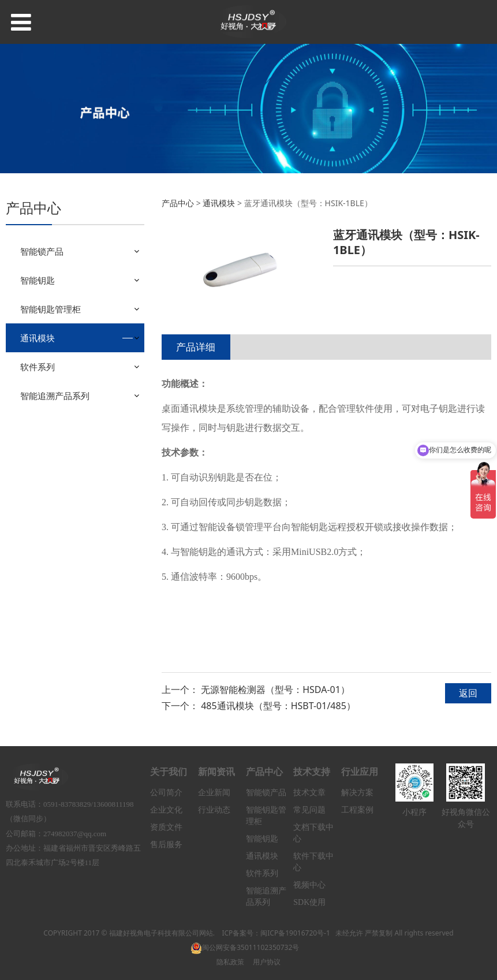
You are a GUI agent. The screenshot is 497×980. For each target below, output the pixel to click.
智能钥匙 (38, 280)
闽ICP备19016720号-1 (295, 933)
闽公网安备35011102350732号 (245, 947)
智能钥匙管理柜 (51, 309)
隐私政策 (230, 962)
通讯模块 (38, 338)
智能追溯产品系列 (55, 396)
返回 (468, 693)
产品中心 (178, 203)
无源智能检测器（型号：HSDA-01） (275, 690)
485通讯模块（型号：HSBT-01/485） (278, 706)
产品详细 (196, 347)
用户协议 (267, 962)
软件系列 (38, 367)
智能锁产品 (42, 251)
